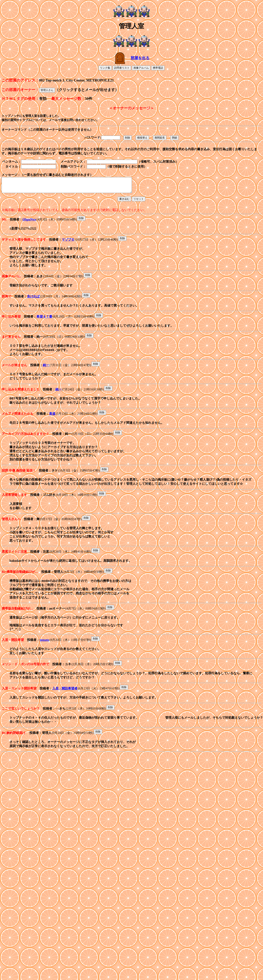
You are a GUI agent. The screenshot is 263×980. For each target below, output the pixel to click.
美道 (52, 422)
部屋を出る (140, 58)
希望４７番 (44, 322)
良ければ (33, 302)
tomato (44, 657)
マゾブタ (68, 243)
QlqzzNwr (29, 223)
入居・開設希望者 (65, 706)
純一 (46, 372)
